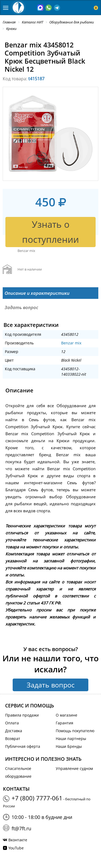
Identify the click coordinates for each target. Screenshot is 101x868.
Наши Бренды (69, 746)
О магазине (67, 715)
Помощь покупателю (75, 731)
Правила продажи (22, 715)
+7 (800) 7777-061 (37, 798)
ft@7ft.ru (21, 828)
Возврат (13, 739)
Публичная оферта (23, 746)
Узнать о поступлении (50, 232)
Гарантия (65, 723)
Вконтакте (18, 840)
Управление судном (74, 768)
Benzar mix (71, 343)
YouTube (16, 848)
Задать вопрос (51, 685)
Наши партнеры (71, 739)
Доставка (14, 731)
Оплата (12, 723)
